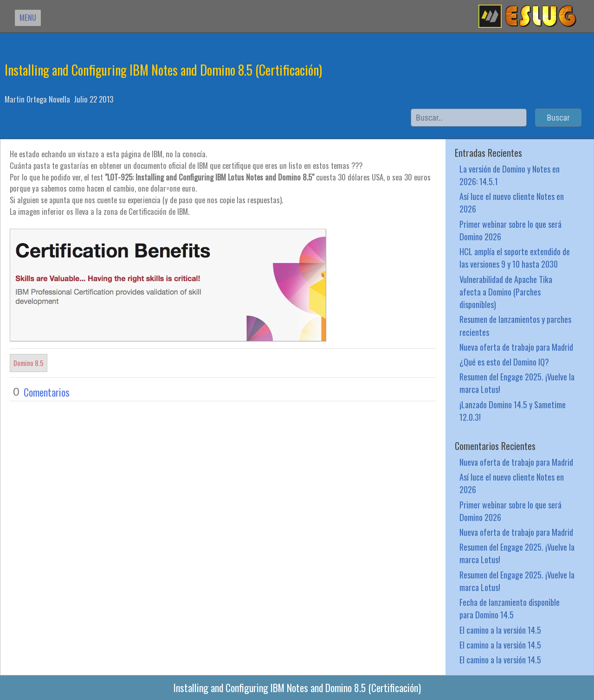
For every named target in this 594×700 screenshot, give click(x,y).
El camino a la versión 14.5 (500, 630)
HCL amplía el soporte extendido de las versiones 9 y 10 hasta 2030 (515, 257)
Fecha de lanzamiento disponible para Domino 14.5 (510, 608)
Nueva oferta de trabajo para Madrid (516, 347)
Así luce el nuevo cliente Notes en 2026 (512, 202)
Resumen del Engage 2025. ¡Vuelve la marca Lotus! (517, 383)
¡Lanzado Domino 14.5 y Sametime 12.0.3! (513, 411)
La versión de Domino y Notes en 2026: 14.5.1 (510, 175)
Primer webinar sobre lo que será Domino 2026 (510, 230)
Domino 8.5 (29, 363)
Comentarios (47, 392)
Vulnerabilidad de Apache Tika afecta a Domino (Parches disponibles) (506, 292)
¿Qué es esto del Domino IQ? (504, 362)
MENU (28, 17)
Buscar (558, 118)
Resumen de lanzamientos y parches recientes (515, 325)
